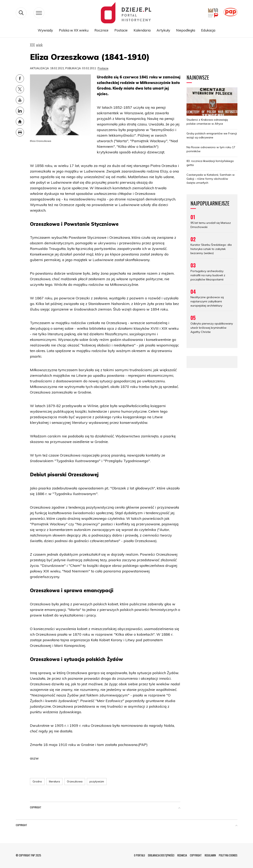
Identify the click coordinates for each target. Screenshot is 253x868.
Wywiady (45, 30)
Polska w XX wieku (74, 30)
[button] (179, 808)
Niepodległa (186, 30)
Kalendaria (142, 30)
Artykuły (163, 30)
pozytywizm (97, 781)
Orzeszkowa (75, 781)
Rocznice (101, 30)
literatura (54, 781)
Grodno (37, 781)
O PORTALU (139, 855)
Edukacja (208, 30)
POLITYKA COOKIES (228, 855)
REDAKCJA (182, 855)
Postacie (121, 30)
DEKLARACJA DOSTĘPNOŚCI (161, 855)
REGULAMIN (210, 855)
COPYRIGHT (196, 855)
